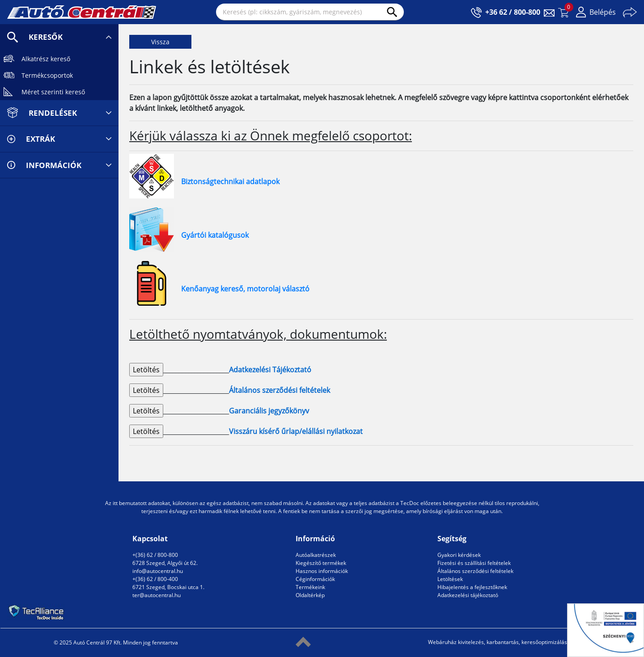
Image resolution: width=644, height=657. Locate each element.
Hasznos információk (322, 571)
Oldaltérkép (310, 595)
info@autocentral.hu (158, 571)
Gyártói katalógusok (215, 235)
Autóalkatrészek (316, 555)
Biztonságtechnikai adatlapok (230, 181)
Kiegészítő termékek (321, 563)
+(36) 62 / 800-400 (155, 579)
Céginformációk (315, 579)
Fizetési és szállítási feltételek (474, 563)
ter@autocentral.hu (157, 595)
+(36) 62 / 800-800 (155, 555)
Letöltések (450, 579)
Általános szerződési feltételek (475, 571)
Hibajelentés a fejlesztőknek (472, 587)
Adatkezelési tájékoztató (468, 595)
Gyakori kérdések (459, 555)
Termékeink (310, 587)
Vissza (160, 42)
